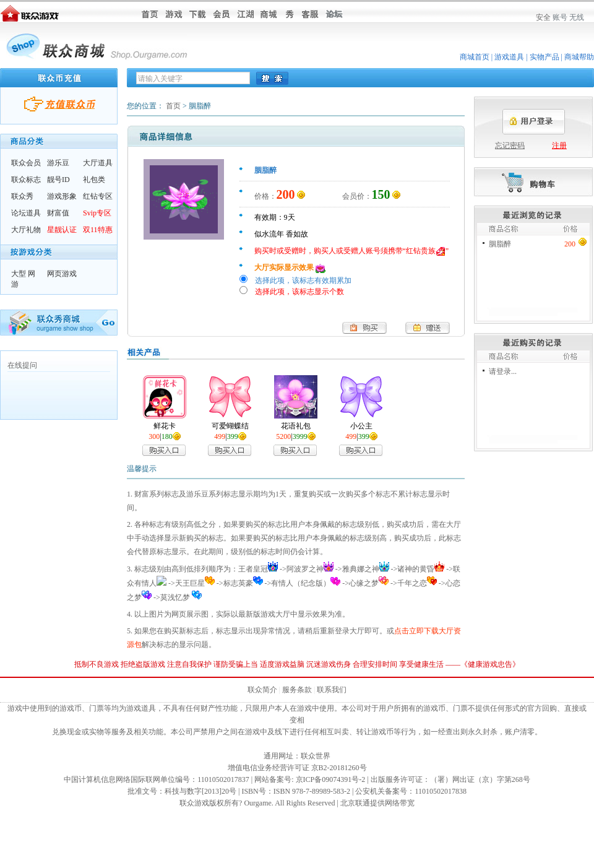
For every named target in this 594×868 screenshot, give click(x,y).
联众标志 (26, 180)
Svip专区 (97, 213)
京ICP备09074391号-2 (331, 779)
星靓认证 (62, 230)
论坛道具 (26, 213)
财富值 (58, 213)
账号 (560, 17)
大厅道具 (98, 163)
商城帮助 (579, 57)
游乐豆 (58, 163)
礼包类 (94, 180)
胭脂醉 (500, 244)
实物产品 (544, 57)
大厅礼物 (26, 230)
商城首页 (475, 57)
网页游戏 (62, 274)
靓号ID (58, 180)
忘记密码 (510, 145)
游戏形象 (62, 196)
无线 (577, 17)
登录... (506, 371)
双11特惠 (98, 230)
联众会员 (26, 163)
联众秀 (22, 196)
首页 (173, 106)
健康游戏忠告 (490, 664)
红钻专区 (98, 196)
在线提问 (22, 365)
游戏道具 (509, 57)
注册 (559, 145)
